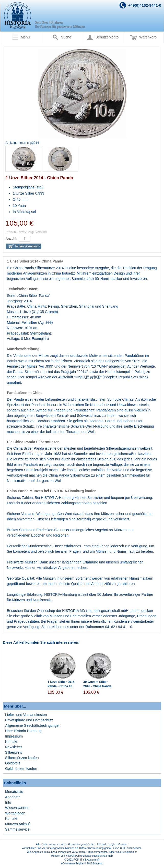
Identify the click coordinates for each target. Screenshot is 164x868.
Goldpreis (13, 763)
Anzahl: (11, 239)
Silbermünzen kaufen (22, 758)
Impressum (14, 736)
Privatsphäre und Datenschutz (29, 720)
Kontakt (11, 742)
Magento (98, 864)
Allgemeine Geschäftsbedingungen (33, 725)
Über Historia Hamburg (23, 731)
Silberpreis (14, 752)
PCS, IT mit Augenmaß (87, 860)
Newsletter (14, 747)
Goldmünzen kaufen (21, 769)
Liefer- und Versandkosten (26, 715)
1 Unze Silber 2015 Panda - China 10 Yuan (61, 686)
